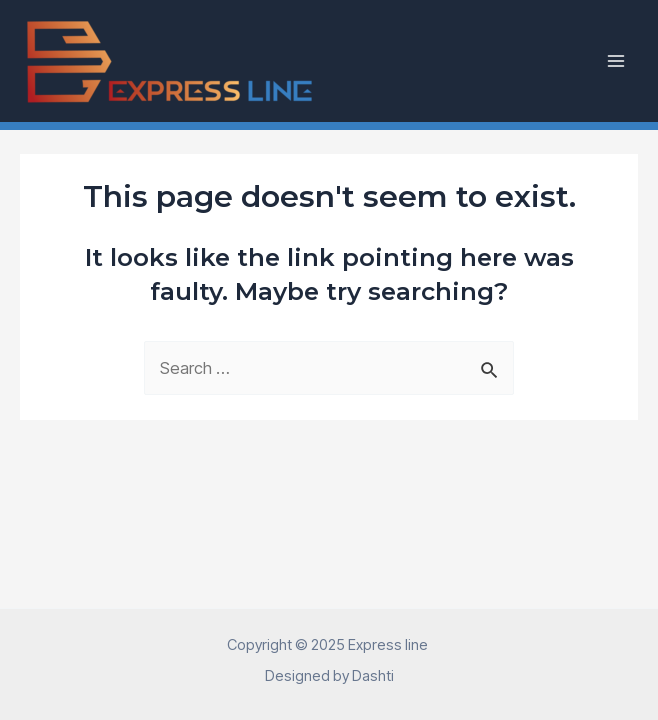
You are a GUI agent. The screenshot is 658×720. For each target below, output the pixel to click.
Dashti (373, 676)
